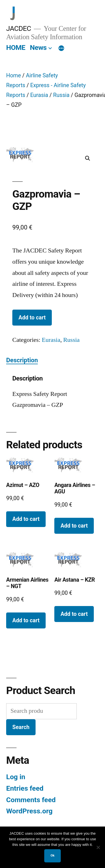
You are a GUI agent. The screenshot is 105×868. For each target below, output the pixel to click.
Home (14, 76)
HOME (16, 47)
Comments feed (31, 800)
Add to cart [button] (26, 519)
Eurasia (39, 95)
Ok (52, 855)
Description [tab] (22, 360)
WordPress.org (29, 811)
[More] (61, 49)
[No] (98, 847)
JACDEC (19, 28)
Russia (61, 95)
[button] (88, 158)
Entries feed (25, 788)
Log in (16, 777)
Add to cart (32, 318)
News (38, 47)
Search (21, 727)
